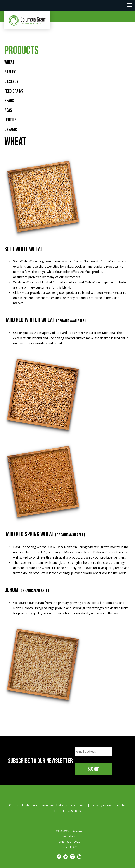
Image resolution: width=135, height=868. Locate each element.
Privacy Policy (102, 805)
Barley (10, 72)
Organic (11, 130)
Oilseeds (11, 82)
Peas (8, 110)
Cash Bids (74, 811)
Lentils (10, 120)
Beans (9, 101)
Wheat (9, 62)
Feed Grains (14, 91)
